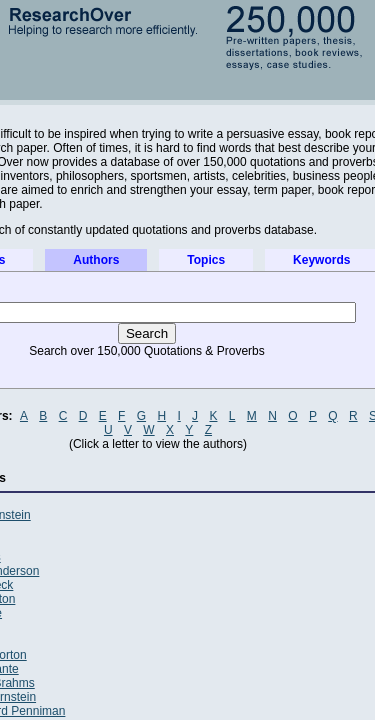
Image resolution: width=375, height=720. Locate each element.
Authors (96, 260)
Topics (206, 260)
